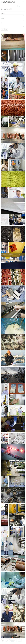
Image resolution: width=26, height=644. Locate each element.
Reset (6, 29)
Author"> (13, 26)
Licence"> (13, 21)
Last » (20, 641)
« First (3, 641)
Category (3, 13)
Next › (16, 641)
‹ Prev (7, 641)
